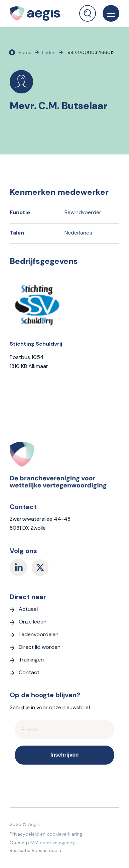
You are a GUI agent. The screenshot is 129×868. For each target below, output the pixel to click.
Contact (29, 672)
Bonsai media (46, 850)
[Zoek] (88, 13)
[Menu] (108, 13)
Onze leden (33, 622)
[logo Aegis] (40, 13)
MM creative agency (53, 843)
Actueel (28, 609)
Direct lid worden (40, 647)
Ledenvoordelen (39, 634)
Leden (49, 52)
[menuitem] (88, 11)
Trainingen (31, 660)
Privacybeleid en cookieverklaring (46, 834)
